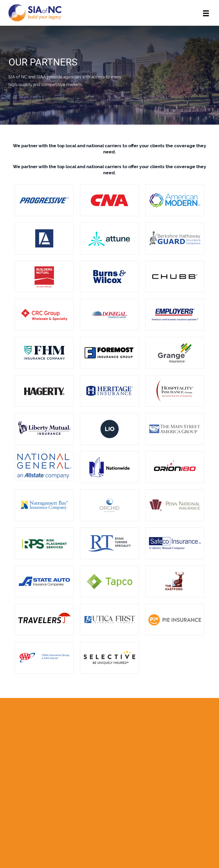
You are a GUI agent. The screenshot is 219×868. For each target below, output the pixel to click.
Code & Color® (142, 858)
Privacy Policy (167, 831)
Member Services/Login (176, 824)
